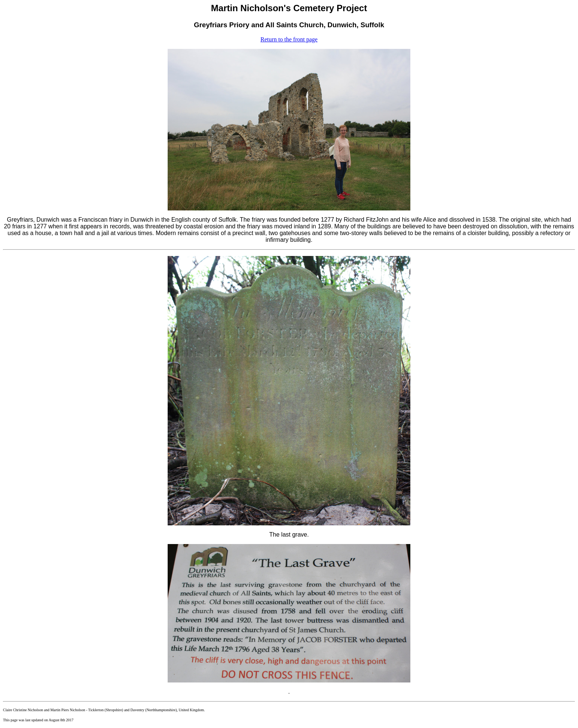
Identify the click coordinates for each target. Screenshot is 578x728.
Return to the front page (289, 39)
